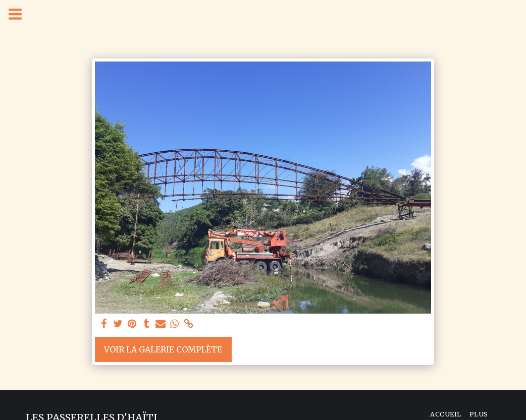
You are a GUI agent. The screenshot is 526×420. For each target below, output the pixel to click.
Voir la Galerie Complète (163, 349)
